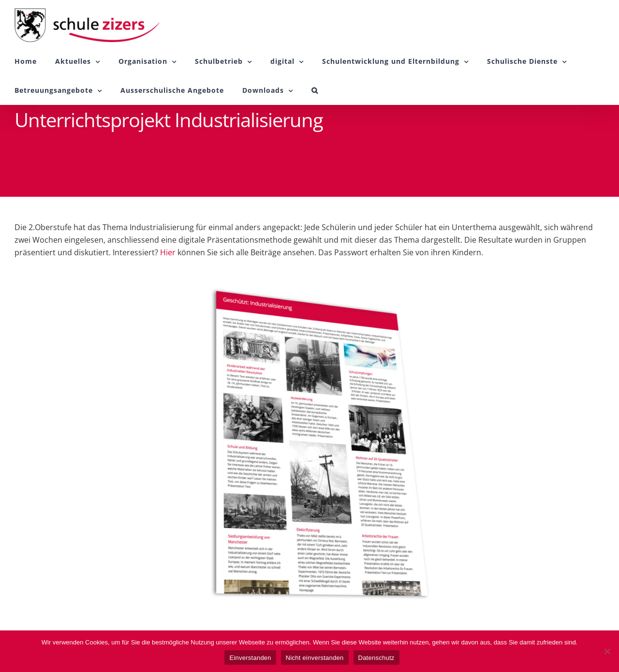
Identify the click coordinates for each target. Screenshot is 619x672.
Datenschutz (376, 658)
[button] (315, 90)
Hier (168, 252)
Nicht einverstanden (315, 658)
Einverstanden (250, 658)
